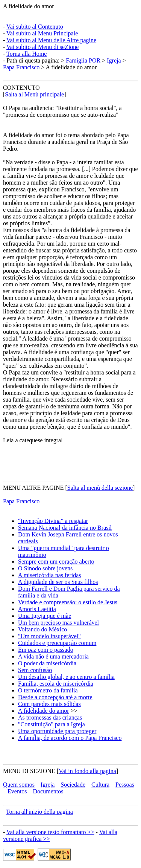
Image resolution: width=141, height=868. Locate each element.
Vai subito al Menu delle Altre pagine (51, 40)
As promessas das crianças (50, 717)
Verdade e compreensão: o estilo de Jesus (68, 602)
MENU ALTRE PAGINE (33, 488)
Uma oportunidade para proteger (57, 731)
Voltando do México (42, 629)
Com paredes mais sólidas (49, 704)
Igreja (114, 60)
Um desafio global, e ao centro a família (66, 677)
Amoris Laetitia (37, 609)
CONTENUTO (21, 88)
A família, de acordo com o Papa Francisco (70, 738)
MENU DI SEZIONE (29, 771)
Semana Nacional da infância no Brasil (65, 528)
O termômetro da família (48, 690)
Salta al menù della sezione (100, 488)
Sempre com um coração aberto (56, 562)
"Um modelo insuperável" (49, 636)
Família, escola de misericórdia (56, 684)
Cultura (100, 785)
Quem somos (19, 785)
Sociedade (73, 785)
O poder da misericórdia (47, 663)
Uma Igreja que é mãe (45, 616)
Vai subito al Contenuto (35, 27)
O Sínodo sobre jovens (45, 568)
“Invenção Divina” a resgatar (53, 521)
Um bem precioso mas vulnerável (58, 623)
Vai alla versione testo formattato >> (50, 832)
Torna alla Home (27, 54)
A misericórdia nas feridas (50, 575)
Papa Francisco (21, 67)
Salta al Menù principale (34, 94)
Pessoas (125, 785)
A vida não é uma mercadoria (53, 656)
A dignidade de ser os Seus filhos (58, 582)
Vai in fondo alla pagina (87, 771)
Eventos (17, 791)
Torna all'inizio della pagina (39, 812)
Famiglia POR (83, 60)
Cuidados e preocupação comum (57, 643)
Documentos (48, 791)
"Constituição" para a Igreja (52, 724)
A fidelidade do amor (29, 6)
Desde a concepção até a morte (55, 697)
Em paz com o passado (46, 650)
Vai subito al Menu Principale (42, 33)
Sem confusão (35, 670)
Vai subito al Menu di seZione (42, 47)
